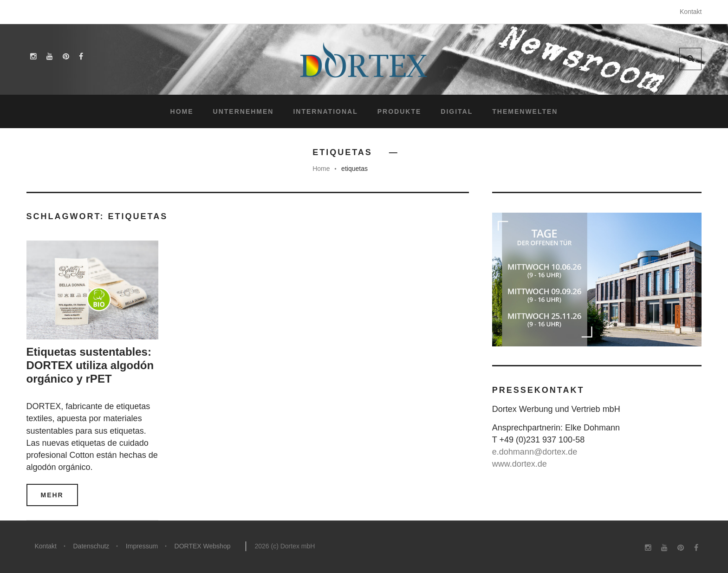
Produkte (400, 111)
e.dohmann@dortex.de (535, 452)
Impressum (142, 546)
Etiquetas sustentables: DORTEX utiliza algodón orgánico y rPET (90, 365)
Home (182, 111)
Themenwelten (525, 111)
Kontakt (691, 12)
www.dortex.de (520, 464)
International (325, 111)
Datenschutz (91, 546)
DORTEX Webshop (203, 546)
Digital (457, 111)
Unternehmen (244, 111)
